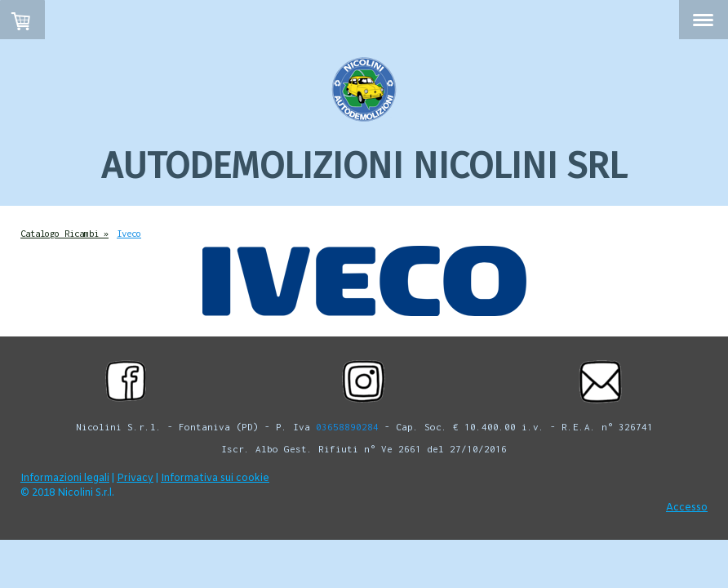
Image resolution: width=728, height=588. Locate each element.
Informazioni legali (65, 479)
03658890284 (347, 427)
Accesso (687, 508)
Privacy (135, 479)
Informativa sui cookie (215, 479)
